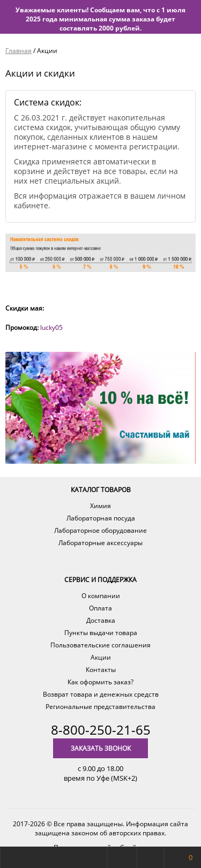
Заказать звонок (101, 748)
